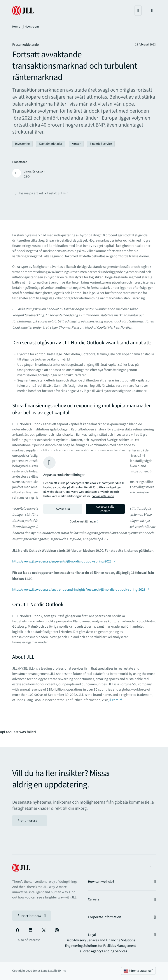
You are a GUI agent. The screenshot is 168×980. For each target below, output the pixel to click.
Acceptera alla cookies (105, 509)
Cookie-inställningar (84, 522)
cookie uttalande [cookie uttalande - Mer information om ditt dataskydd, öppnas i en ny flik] (103, 496)
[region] (84, 490)
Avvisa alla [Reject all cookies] (63, 509)
